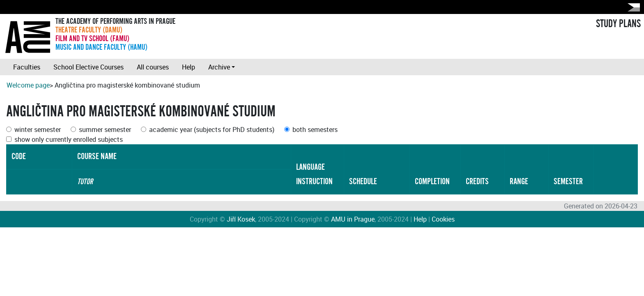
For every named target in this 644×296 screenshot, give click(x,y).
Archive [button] (219, 67)
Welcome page (28, 85)
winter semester (38, 129)
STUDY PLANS (618, 24)
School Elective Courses (89, 67)
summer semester (105, 129)
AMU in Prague (353, 219)
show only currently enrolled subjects (69, 139)
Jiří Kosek (241, 219)
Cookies (443, 219)
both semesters (315, 129)
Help (189, 67)
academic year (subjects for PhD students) (212, 129)
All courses (153, 67)
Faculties (27, 67)
